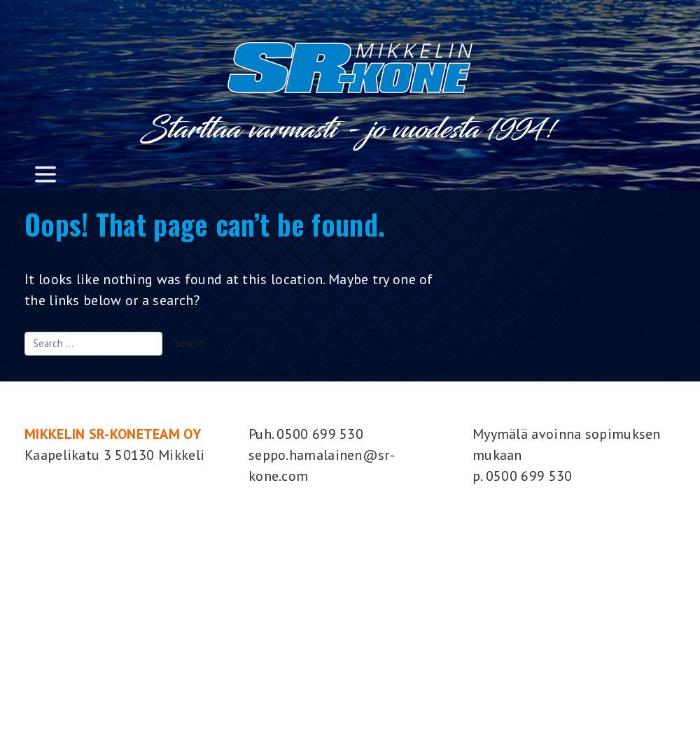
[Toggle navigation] (45, 174)
